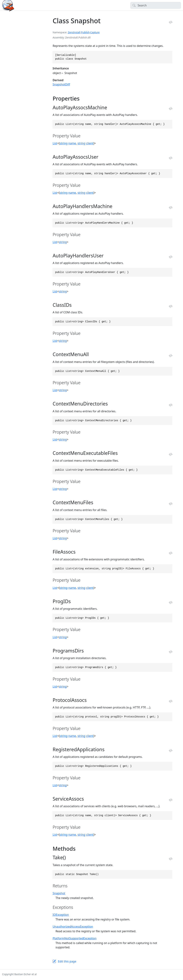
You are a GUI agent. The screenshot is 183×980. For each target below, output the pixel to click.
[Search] (156, 5)
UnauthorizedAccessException (73, 927)
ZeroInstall (74, 32)
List (55, 143)
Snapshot (59, 893)
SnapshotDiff (61, 84)
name (72, 143)
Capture (95, 32)
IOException (61, 915)
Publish (85, 32)
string (64, 143)
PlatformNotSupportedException (74, 938)
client (90, 143)
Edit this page (67, 961)
